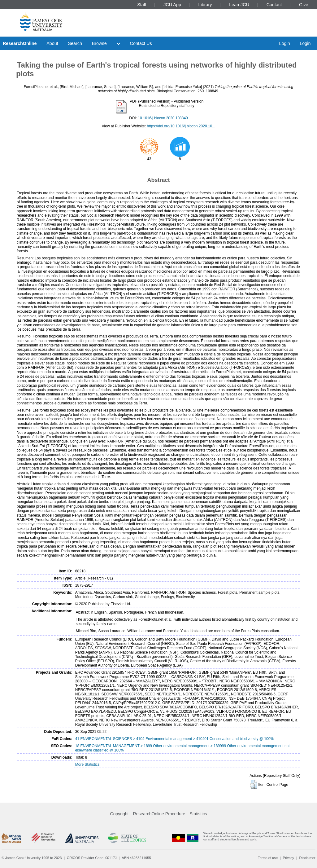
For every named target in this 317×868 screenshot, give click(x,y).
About (52, 43)
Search (75, 43)
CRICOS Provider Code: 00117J (92, 858)
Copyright (119, 814)
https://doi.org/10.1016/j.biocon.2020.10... (181, 126)
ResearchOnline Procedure (159, 814)
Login (284, 43)
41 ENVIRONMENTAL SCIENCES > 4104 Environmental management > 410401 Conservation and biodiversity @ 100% (174, 739)
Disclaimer (307, 858)
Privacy (288, 858)
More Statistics (87, 764)
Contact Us (141, 43)
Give (304, 5)
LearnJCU (239, 5)
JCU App (172, 5)
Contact (274, 5)
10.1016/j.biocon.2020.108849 (163, 118)
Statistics (198, 814)
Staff (142, 5)
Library (205, 5)
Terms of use (268, 858)
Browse (99, 43)
